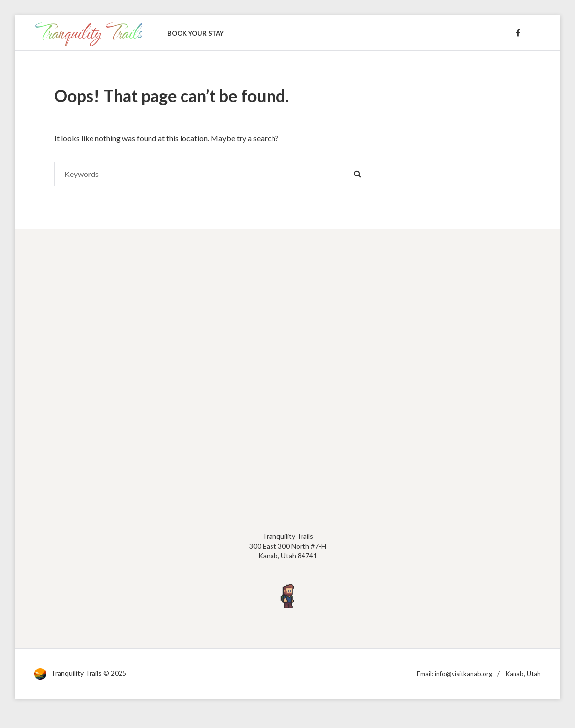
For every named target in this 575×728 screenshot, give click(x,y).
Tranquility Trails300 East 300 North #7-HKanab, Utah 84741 (288, 546)
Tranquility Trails (88, 32)
